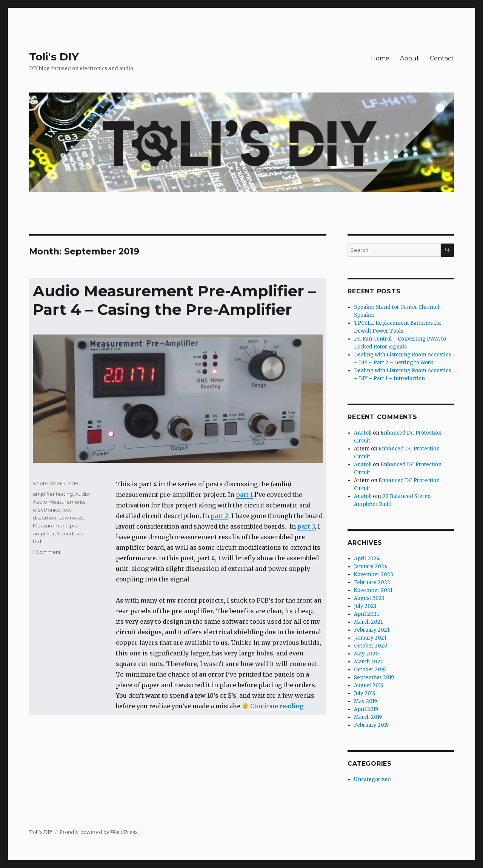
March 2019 (368, 717)
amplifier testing (53, 494)
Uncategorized (372, 779)
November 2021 (373, 590)
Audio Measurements (59, 502)
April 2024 (367, 559)
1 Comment (47, 552)
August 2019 (369, 685)
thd (37, 541)
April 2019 (366, 709)
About (410, 58)
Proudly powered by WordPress (98, 832)
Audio (82, 494)
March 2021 (368, 622)
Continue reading (277, 706)
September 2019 (374, 678)
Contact (442, 58)
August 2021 (369, 598)
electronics (47, 510)
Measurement (50, 526)
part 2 (219, 516)
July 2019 (365, 693)
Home (380, 58)
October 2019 (370, 670)
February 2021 (372, 630)
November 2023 (374, 574)
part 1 (244, 495)
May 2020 (366, 654)
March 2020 (369, 662)
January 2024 (371, 567)
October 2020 (371, 646)
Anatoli (363, 433)
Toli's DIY (54, 57)
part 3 (306, 526)
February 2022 (372, 582)
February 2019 (371, 725)
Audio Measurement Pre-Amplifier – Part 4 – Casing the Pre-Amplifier (174, 300)
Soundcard (71, 533)
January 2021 (370, 638)
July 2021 (365, 606)
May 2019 (365, 701)
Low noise (71, 518)
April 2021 (366, 614)
